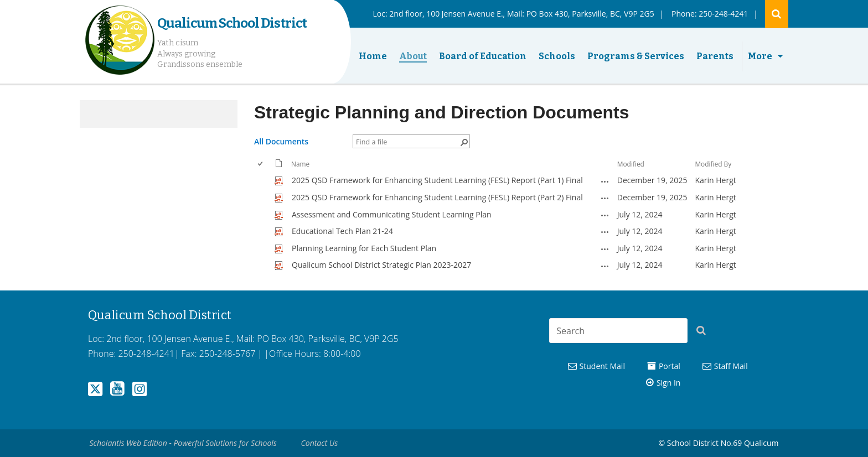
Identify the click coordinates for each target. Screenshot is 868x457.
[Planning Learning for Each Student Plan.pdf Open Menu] (605, 249)
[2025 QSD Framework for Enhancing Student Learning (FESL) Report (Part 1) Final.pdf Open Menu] (605, 181)
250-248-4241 (723, 14)
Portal (670, 366)
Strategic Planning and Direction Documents (441, 112)
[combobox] (618, 331)
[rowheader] (263, 181)
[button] (704, 333)
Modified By (713, 164)
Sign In (669, 383)
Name (300, 164)
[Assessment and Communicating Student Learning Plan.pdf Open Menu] (605, 215)
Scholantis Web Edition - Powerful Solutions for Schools (183, 443)
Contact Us (320, 443)
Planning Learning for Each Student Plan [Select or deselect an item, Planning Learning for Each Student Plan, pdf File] (364, 248)
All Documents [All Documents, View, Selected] (281, 141)
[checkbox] (261, 164)
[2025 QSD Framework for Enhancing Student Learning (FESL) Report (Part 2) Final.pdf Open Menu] (605, 198)
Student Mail (602, 366)
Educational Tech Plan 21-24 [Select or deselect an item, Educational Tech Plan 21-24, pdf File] (342, 231)
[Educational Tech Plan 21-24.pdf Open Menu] (605, 232)
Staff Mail (731, 366)
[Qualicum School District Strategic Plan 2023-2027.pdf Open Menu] (605, 266)
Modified (631, 164)
